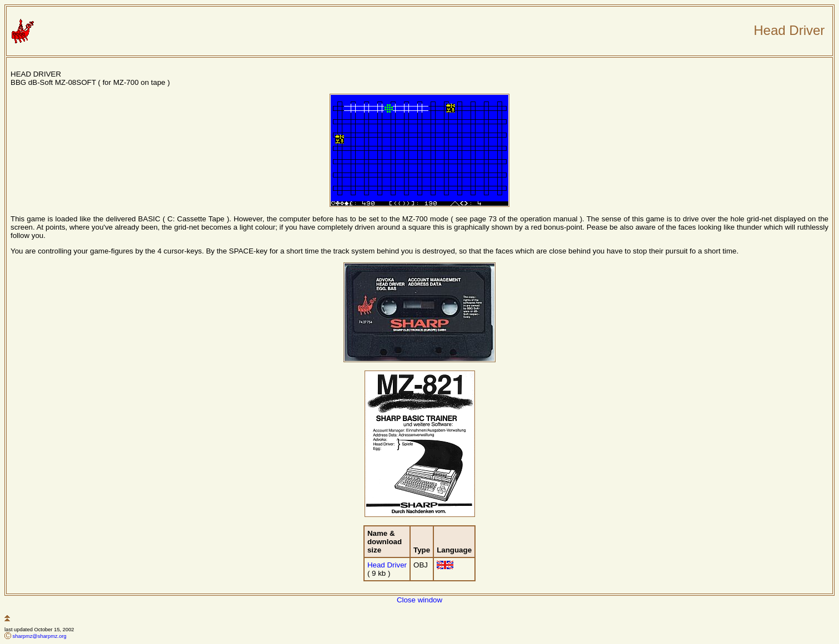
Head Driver (387, 565)
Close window (419, 600)
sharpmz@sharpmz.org (40, 636)
